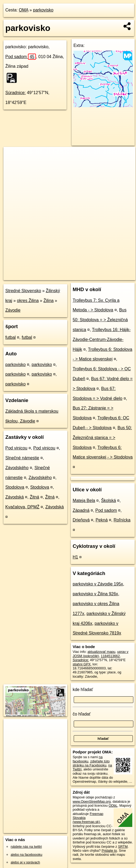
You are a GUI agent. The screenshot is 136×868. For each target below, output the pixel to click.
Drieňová (81, 520)
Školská (109, 501)
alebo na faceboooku (26, 855)
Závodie (13, 310)
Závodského (17, 468)
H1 (75, 557)
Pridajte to (109, 851)
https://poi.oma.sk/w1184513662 (111, 276)
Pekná (102, 520)
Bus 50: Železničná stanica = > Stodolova (102, 438)
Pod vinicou (16, 448)
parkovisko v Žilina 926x (95, 594)
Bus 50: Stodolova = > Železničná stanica (100, 320)
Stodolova (15, 487)
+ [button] (13, 156)
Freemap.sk (71, 276)
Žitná (35, 497)
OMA (24, 10)
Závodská (15, 497)
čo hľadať (82, 714)
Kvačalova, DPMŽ (22, 507)
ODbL (113, 805)
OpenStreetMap (43, 276)
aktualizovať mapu (101, 652)
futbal (11, 337)
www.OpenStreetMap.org (92, 801)
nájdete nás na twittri (26, 847)
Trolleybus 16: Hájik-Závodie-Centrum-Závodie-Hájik (102, 339)
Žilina (48, 301)
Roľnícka (122, 520)
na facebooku (88, 759)
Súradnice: (16, 93)
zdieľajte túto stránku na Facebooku (91, 763)
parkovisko (43, 10)
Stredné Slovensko (23, 291)
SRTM (123, 847)
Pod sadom (21, 57)
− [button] (13, 164)
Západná (81, 510)
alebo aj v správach (25, 862)
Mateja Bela (84, 501)
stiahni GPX (82, 664)
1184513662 (110, 656)
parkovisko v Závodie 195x (98, 584)
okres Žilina (28, 301)
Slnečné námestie (22, 458)
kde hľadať (83, 690)
